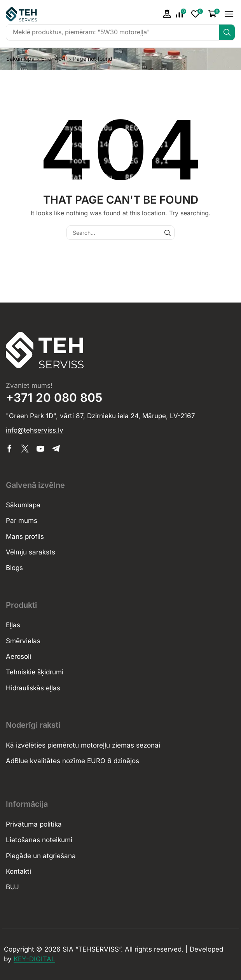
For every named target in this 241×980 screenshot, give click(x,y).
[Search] (227, 32)
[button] (181, 14)
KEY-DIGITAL (34, 959)
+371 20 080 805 (54, 398)
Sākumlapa (20, 59)
